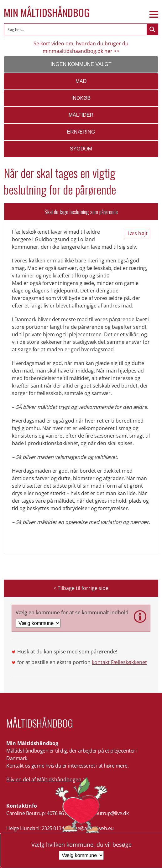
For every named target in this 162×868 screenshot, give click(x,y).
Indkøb (81, 98)
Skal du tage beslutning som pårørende (81, 212)
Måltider (81, 115)
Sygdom (81, 149)
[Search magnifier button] (152, 29)
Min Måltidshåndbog (47, 13)
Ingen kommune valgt (81, 64)
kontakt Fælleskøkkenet (119, 662)
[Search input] (76, 29)
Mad (81, 81)
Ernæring (81, 132)
